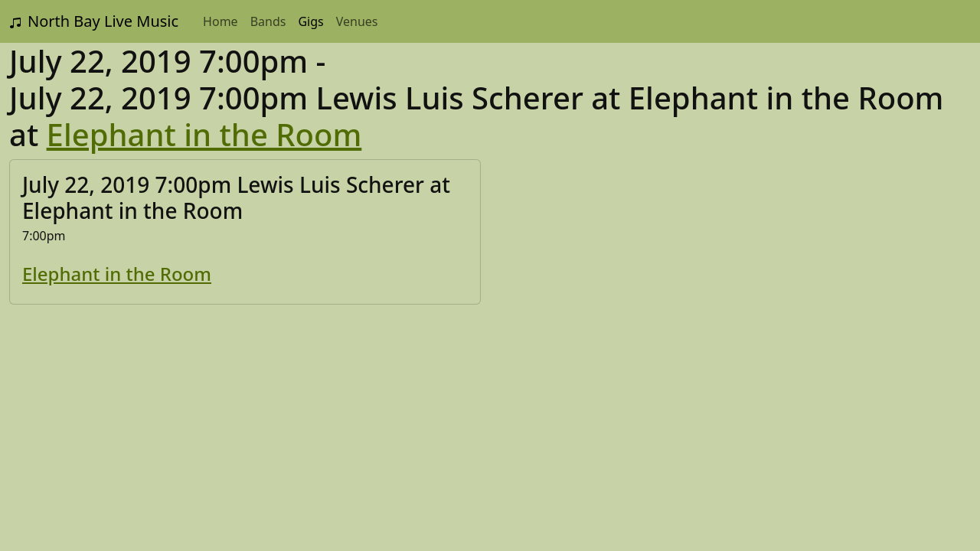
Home (220, 21)
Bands (268, 21)
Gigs (310, 21)
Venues (357, 21)
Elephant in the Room (204, 134)
